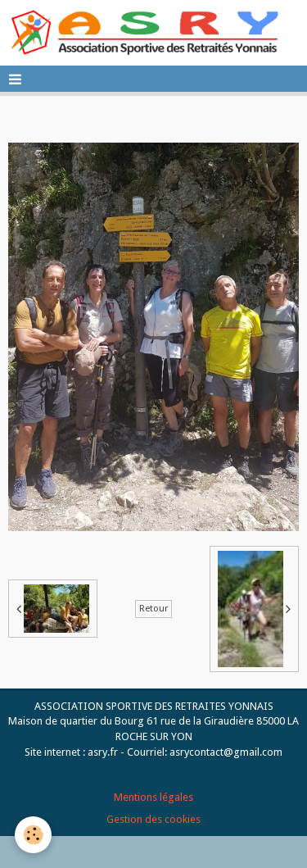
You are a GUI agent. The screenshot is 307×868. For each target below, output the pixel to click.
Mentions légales (153, 797)
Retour (153, 609)
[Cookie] (33, 835)
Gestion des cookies (153, 819)
